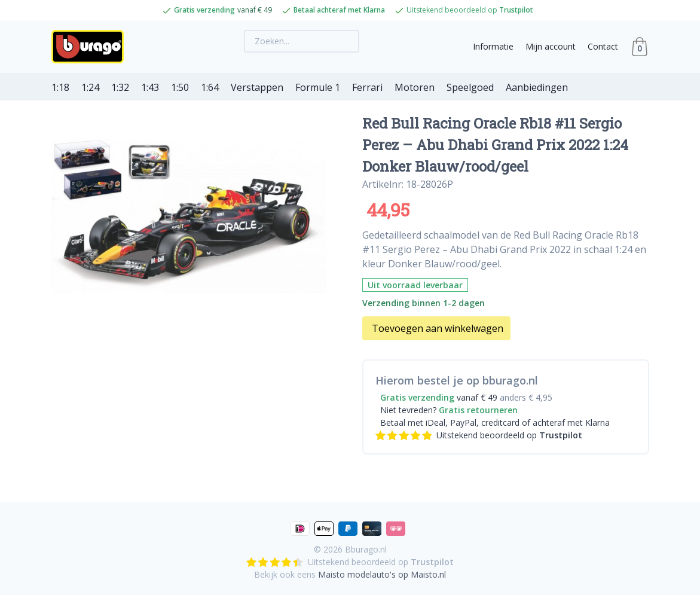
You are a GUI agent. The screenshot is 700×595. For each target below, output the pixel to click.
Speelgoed (470, 87)
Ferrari (367, 87)
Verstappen (257, 87)
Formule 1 (318, 87)
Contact (603, 46)
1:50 (180, 87)
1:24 (90, 87)
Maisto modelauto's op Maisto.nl (382, 574)
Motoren (415, 87)
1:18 (60, 87)
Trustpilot (516, 10)
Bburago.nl (366, 549)
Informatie (493, 46)
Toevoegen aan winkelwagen (438, 328)
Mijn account (551, 46)
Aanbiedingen (537, 87)
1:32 (120, 87)
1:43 (150, 87)
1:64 (210, 87)
